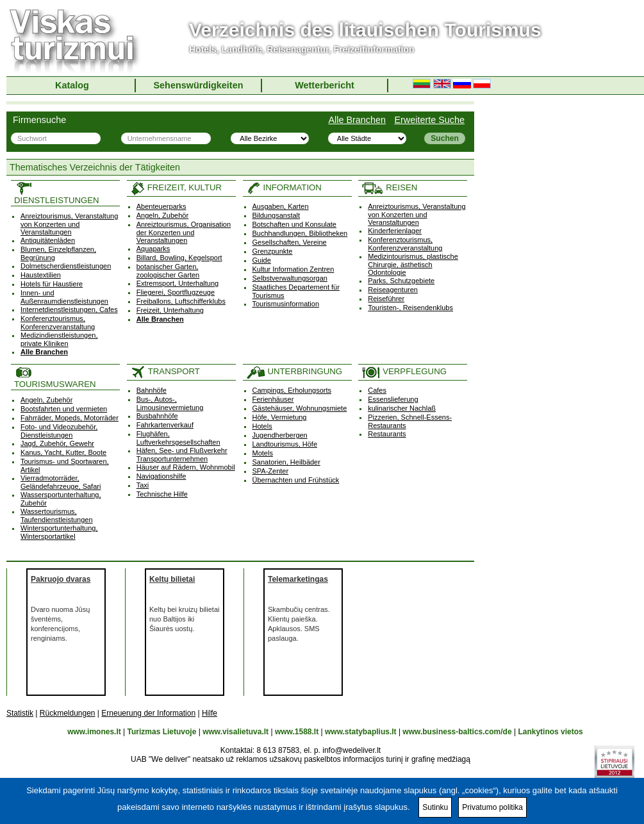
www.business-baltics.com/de (457, 732)
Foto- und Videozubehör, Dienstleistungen (59, 431)
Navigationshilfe (161, 476)
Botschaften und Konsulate (294, 224)
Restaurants (387, 434)
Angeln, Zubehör (162, 215)
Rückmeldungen (68, 713)
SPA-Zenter (271, 471)
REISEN (389, 187)
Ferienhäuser (273, 399)
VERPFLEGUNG (404, 371)
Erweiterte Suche (429, 120)
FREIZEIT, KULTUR (176, 187)
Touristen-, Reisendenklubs (410, 308)
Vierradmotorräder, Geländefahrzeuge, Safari (61, 482)
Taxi (143, 485)
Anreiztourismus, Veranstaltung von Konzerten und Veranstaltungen (69, 224)
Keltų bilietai (172, 579)
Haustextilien (41, 275)
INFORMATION (284, 187)
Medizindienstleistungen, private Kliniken (59, 339)
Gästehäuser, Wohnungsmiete (300, 408)
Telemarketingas (298, 579)
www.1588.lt (297, 732)
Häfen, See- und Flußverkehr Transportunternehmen (182, 455)
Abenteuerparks (161, 206)
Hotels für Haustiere (52, 284)
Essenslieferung (393, 399)
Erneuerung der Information (148, 713)
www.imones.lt (94, 732)
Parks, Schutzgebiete (401, 281)
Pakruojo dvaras (61, 579)
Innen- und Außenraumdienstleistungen (64, 297)
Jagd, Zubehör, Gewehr (57, 443)
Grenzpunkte (273, 251)
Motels (263, 453)
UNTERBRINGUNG (294, 371)
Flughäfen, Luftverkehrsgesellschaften (178, 438)
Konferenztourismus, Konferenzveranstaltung (58, 323)
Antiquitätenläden (48, 240)
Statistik (20, 713)
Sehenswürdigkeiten (199, 85)
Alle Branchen (357, 120)
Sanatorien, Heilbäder (286, 462)
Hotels (262, 426)
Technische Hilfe (162, 494)
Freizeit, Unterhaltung (170, 310)
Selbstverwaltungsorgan (290, 278)
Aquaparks (153, 249)
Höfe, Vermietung (280, 417)
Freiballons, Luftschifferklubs (181, 301)
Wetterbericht (325, 85)
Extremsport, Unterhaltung (178, 283)
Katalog (72, 85)
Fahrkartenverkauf (165, 425)
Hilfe (210, 713)
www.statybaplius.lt (361, 732)
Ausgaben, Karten (281, 206)
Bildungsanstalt (277, 215)
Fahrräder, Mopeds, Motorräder (70, 418)
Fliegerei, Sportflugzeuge (176, 292)
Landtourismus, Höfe (285, 444)
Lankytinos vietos (550, 732)
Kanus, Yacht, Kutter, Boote (63, 452)
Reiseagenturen (393, 290)
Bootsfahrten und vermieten (64, 409)
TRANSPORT (165, 371)
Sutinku (435, 807)
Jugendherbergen (280, 435)
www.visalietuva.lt (235, 732)
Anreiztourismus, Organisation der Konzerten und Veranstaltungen (184, 232)
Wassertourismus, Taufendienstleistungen (57, 515)
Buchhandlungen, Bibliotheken (300, 233)
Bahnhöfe (152, 390)
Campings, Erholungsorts (292, 390)
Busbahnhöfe (157, 416)
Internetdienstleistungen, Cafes (69, 309)
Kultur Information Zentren (293, 269)
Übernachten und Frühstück (296, 480)
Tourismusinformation (286, 304)
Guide (262, 260)
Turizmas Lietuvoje (162, 732)
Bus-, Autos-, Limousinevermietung (170, 403)
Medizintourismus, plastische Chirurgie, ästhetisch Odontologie (413, 264)
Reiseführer (386, 299)
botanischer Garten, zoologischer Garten (168, 271)
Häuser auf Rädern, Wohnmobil (186, 467)
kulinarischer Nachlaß (402, 408)
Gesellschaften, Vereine (290, 242)
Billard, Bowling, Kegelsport (179, 258)
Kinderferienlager (395, 231)
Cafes (377, 390)
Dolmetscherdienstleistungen (66, 266)
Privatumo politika (492, 807)
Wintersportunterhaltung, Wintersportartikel (59, 532)
